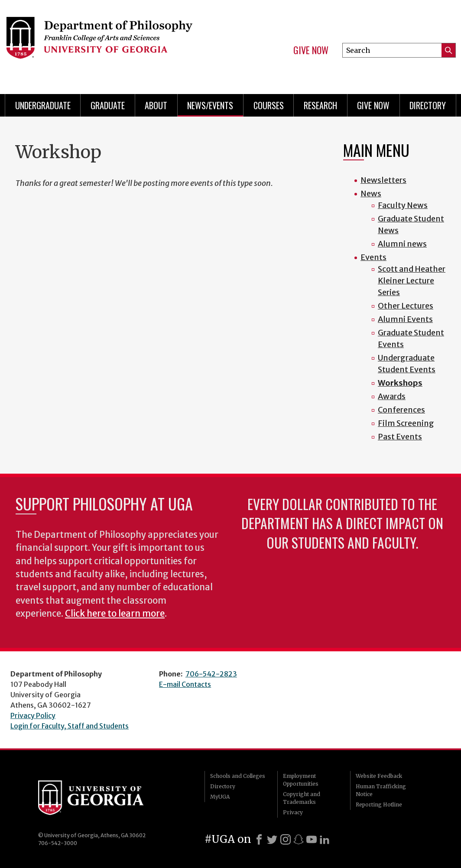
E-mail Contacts (185, 684)
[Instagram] (286, 839)
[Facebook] (259, 839)
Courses (269, 105)
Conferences (401, 410)
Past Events (400, 437)
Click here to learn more (115, 614)
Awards (392, 396)
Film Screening (406, 423)
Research (320, 105)
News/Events (210, 105)
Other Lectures (406, 306)
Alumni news (402, 244)
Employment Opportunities (301, 780)
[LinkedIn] (325, 839)
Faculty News (403, 205)
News (371, 193)
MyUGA (220, 797)
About (156, 105)
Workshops (400, 383)
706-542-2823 (211, 674)
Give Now (311, 50)
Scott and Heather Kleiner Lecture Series (412, 281)
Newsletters (383, 180)
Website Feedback (379, 776)
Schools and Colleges (238, 776)
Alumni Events (405, 319)
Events (373, 257)
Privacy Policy (33, 715)
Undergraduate (43, 105)
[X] (272, 839)
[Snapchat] (299, 839)
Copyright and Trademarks (302, 798)
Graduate (108, 105)
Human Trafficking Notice (381, 790)
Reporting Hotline (379, 805)
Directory (428, 105)
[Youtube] (312, 839)
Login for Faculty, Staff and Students (70, 726)
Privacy (293, 812)
